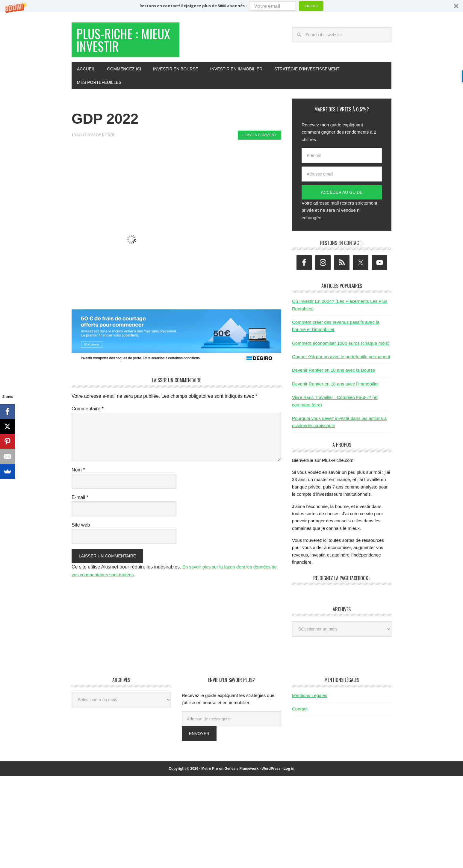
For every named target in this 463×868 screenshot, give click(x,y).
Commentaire (88, 412)
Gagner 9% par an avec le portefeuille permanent (341, 360)
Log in (289, 772)
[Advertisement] (181, 164)
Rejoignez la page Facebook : (342, 581)
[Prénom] (342, 158)
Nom (78, 473)
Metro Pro (210, 772)
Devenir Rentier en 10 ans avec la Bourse (334, 373)
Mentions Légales (310, 698)
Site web (81, 528)
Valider (311, 6)
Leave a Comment (260, 138)
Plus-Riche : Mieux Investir (118, 41)
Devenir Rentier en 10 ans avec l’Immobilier (335, 387)
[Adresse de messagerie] (231, 722)
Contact (300, 712)
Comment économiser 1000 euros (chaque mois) (341, 346)
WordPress (271, 772)
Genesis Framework (241, 772)
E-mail (80, 500)
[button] (231, 6)
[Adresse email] (342, 177)
